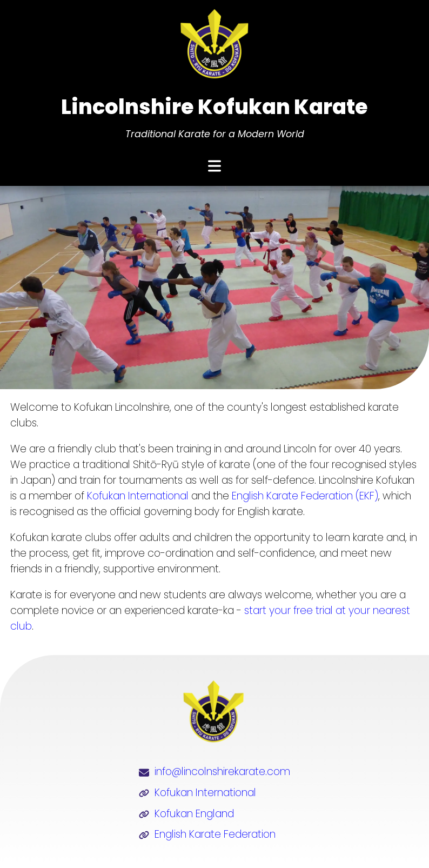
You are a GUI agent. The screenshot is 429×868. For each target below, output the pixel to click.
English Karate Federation (215, 834)
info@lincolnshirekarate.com (222, 772)
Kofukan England (194, 814)
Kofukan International (138, 496)
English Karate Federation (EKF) (305, 496)
